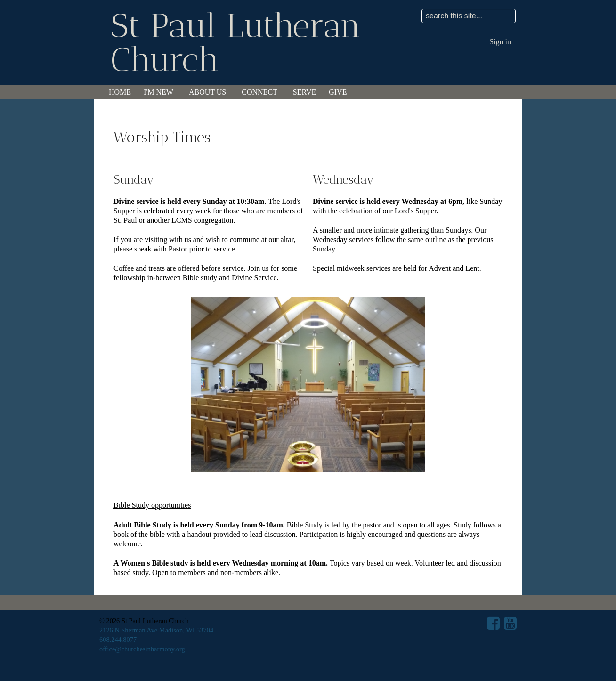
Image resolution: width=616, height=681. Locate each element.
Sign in (500, 42)
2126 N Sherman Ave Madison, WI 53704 (156, 630)
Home (120, 92)
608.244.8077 (118, 640)
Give (338, 92)
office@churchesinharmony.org (142, 649)
